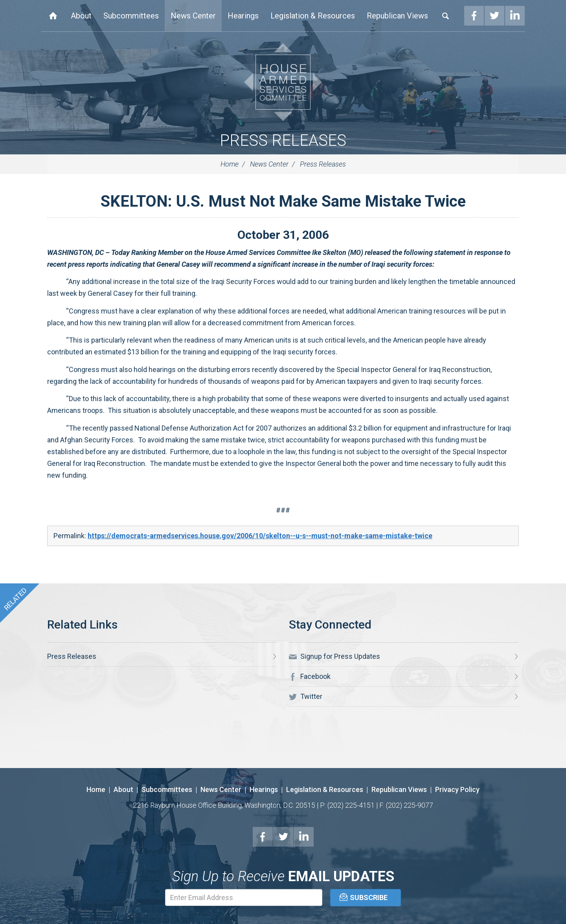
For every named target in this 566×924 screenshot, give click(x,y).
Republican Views (397, 16)
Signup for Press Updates (334, 656)
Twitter (494, 16)
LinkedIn (515, 16)
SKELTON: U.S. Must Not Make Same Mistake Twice (283, 201)
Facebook (474, 16)
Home (53, 16)
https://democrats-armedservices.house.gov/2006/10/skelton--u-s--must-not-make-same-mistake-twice (260, 536)
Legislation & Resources (313, 16)
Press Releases (283, 140)
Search (446, 16)
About (81, 16)
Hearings (243, 16)
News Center (193, 16)
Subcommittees (131, 16)
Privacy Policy (457, 789)
